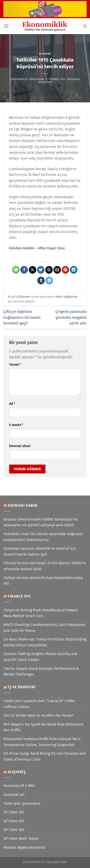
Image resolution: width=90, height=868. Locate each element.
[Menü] (6, 26)
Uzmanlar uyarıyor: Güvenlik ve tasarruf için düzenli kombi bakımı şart (40, 551)
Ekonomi (45, 54)
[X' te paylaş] (33, 270)
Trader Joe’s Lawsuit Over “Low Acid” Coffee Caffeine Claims (39, 704)
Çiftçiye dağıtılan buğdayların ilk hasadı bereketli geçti (22, 317)
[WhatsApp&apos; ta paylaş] (16, 270)
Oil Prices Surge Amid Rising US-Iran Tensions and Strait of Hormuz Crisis (45, 756)
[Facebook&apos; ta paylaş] (24, 270)
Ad (12, 404)
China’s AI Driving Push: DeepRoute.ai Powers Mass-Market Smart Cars (41, 613)
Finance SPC (19, 596)
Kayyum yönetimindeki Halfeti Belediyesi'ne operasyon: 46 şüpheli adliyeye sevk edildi (40, 522)
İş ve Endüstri (22, 687)
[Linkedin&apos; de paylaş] (74, 270)
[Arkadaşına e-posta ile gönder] (57, 270)
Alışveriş (17, 772)
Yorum (15, 365)
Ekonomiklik (19, 79)
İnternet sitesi (20, 446)
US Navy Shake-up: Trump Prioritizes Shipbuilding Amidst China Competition (45, 642)
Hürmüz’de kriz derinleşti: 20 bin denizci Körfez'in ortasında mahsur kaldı (45, 566)
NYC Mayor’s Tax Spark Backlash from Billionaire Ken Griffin (43, 727)
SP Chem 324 (14, 830)
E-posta (16, 425)
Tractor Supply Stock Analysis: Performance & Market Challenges (41, 672)
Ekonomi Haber (23, 505)
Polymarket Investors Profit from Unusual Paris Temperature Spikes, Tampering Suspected (42, 742)
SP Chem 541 (14, 812)
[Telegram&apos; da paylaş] (49, 281)
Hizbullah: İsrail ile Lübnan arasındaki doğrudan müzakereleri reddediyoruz (43, 537)
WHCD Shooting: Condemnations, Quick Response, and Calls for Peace (45, 628)
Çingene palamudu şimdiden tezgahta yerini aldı (71, 317)
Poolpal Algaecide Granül (24, 847)
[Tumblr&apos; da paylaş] (41, 281)
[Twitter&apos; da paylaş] (41, 270)
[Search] (85, 26)
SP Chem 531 (14, 821)
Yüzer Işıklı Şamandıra (22, 803)
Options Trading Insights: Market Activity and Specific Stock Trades (40, 657)
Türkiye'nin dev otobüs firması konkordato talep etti (43, 581)
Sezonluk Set (14, 795)
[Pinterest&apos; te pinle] (65, 270)
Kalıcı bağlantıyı (66, 297)
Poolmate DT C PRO (19, 786)
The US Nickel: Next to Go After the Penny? (38, 715)
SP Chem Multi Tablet (21, 839)
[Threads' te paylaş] (49, 270)
